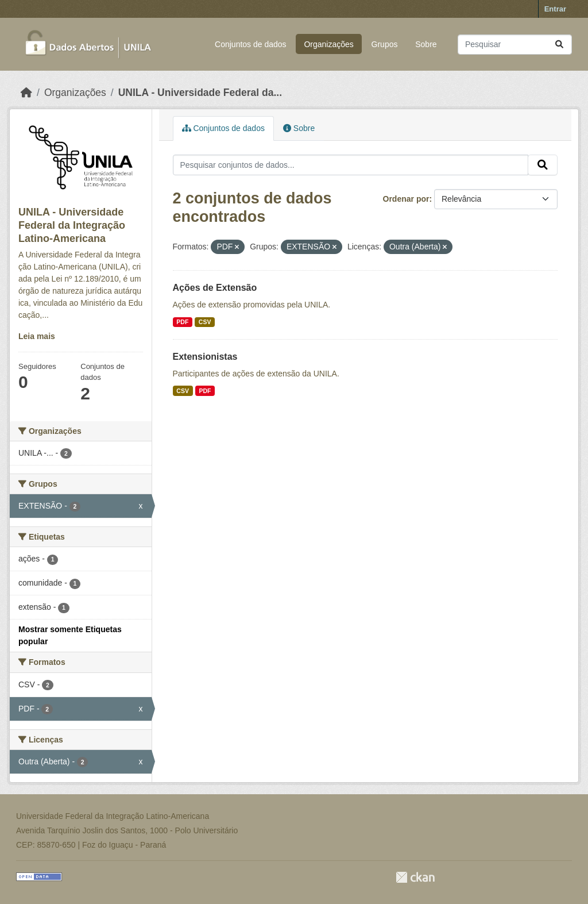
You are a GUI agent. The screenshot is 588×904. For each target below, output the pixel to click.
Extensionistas (205, 357)
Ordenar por (406, 199)
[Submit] (559, 45)
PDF (182, 322)
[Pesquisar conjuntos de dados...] (515, 45)
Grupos (385, 44)
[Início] (26, 93)
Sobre (426, 44)
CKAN (415, 877)
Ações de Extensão (215, 288)
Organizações (328, 44)
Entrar (555, 9)
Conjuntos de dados (251, 44)
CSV (205, 322)
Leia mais (37, 336)
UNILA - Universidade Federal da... (200, 93)
